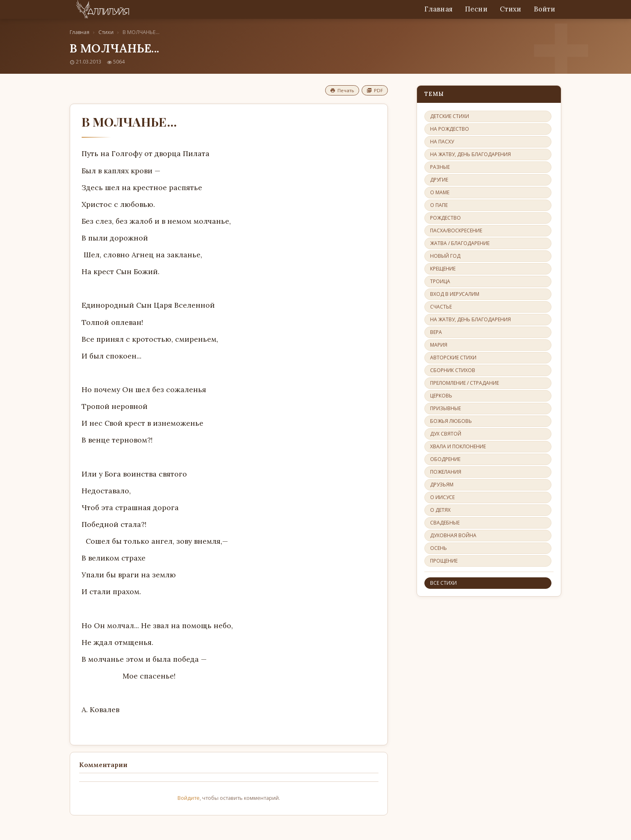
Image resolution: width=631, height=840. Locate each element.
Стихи (511, 9)
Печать (342, 90)
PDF (375, 90)
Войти (545, 9)
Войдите (189, 798)
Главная (439, 9)
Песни (476, 9)
